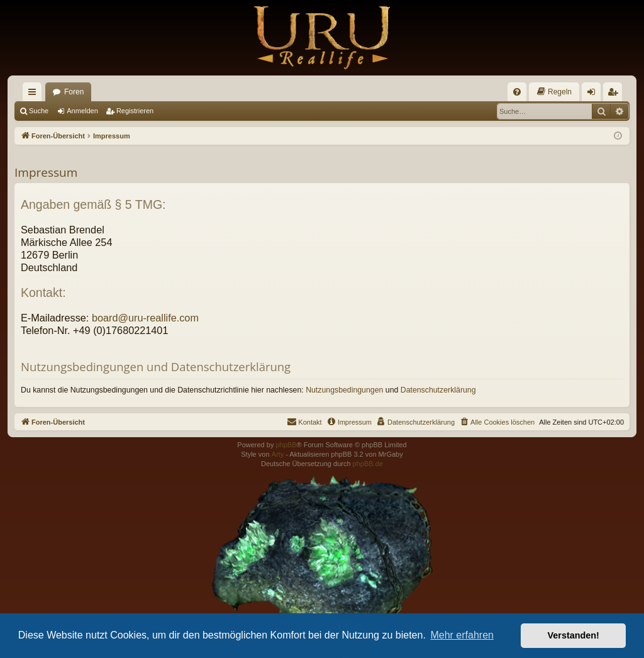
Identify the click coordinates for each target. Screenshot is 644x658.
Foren (74, 92)
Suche (39, 111)
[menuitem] (517, 92)
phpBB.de (368, 464)
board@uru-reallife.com (145, 318)
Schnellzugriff (35, 94)
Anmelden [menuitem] (594, 94)
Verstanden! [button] (574, 635)
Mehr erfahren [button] (462, 635)
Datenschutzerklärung (438, 390)
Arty (278, 454)
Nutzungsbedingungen (344, 390)
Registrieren (135, 111)
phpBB (286, 445)
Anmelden (82, 111)
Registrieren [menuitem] (615, 94)
